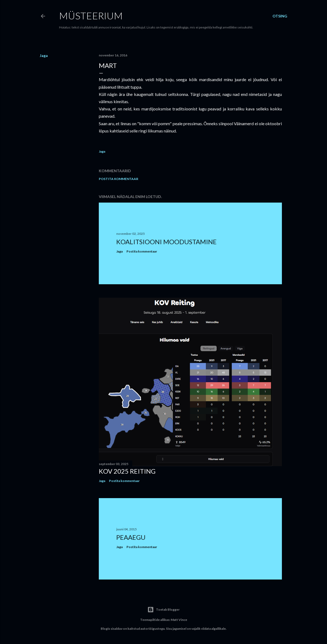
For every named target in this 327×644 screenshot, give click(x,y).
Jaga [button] (44, 55)
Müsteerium (91, 16)
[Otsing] (280, 16)
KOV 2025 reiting (127, 471)
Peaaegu (131, 537)
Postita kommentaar (119, 179)
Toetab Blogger (163, 610)
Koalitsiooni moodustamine (166, 242)
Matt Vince (179, 620)
